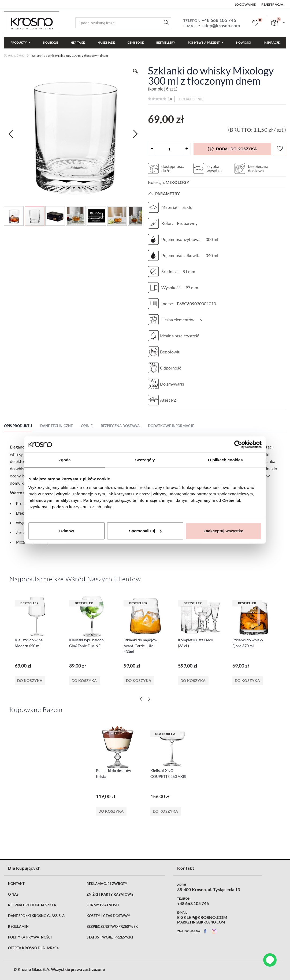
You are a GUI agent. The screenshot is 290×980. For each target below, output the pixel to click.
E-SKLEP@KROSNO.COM (202, 917)
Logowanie (245, 4)
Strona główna (14, 55)
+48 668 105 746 (219, 20)
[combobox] (123, 23)
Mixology (178, 182)
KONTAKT (16, 884)
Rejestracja (272, 4)
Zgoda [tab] (65, 460)
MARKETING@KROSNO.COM (201, 922)
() (169, 99)
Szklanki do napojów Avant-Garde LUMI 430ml (140, 646)
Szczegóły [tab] (145, 460)
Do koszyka (30, 681)
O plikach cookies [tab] (225, 460)
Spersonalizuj (145, 531)
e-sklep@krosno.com (219, 26)
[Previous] (141, 699)
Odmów (67, 531)
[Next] (149, 699)
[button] (135, 75)
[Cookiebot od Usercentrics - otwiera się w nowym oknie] (238, 444)
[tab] (22, 427)
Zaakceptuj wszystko (223, 531)
